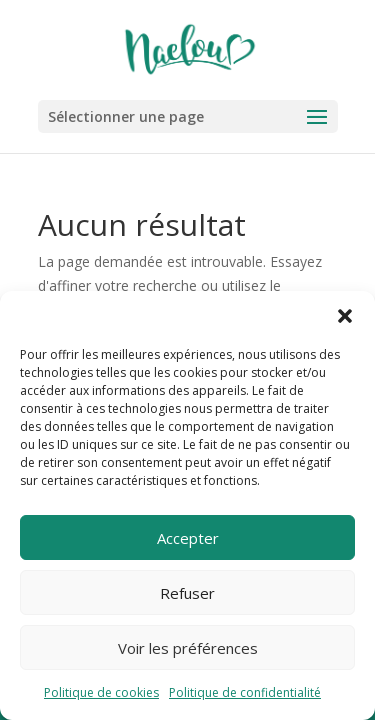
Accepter (188, 538)
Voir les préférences (188, 648)
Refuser (187, 593)
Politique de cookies (101, 692)
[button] (345, 316)
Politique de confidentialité (245, 692)
